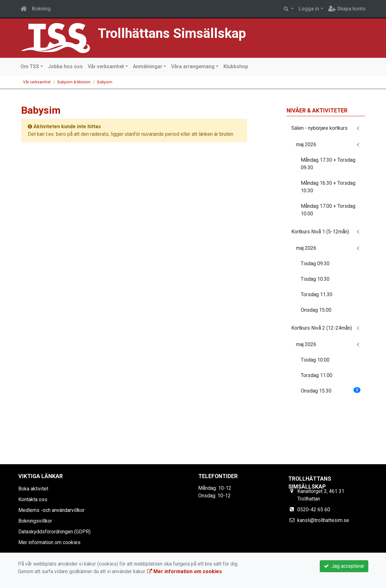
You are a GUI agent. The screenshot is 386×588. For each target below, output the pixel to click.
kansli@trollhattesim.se (323, 520)
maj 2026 (306, 144)
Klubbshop (236, 66)
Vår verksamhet (106, 66)
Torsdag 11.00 (317, 375)
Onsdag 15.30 (331, 390)
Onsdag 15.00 (316, 310)
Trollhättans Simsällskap (172, 33)
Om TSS (30, 66)
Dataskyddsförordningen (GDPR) (54, 532)
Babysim (105, 82)
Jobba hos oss (65, 66)
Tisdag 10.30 (315, 279)
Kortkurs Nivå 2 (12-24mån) (322, 328)
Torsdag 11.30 (317, 294)
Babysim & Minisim (74, 82)
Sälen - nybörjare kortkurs (319, 128)
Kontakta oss (33, 499)
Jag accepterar (344, 566)
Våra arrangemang (193, 66)
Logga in (309, 9)
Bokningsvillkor (35, 521)
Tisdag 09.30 (315, 264)
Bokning (41, 9)
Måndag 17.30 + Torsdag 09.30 (328, 164)
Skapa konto (347, 9)
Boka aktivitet (33, 489)
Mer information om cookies (49, 542)
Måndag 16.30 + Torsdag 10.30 (328, 187)
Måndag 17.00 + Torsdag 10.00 (328, 210)
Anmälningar (148, 66)
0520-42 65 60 (314, 510)
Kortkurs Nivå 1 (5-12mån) (320, 232)
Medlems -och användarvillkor (51, 510)
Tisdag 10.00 (315, 360)
